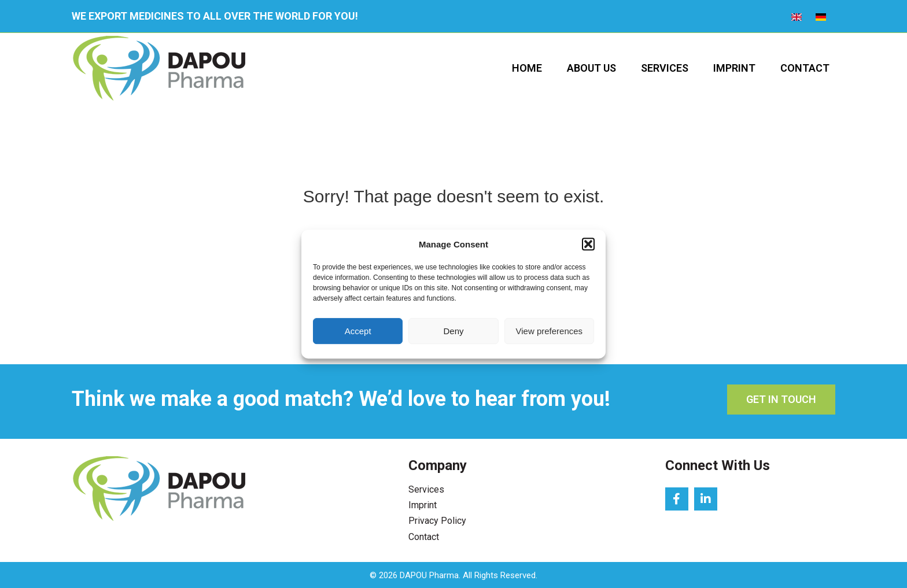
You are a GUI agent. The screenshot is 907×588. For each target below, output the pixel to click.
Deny (453, 331)
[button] (588, 245)
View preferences (550, 331)
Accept (358, 331)
